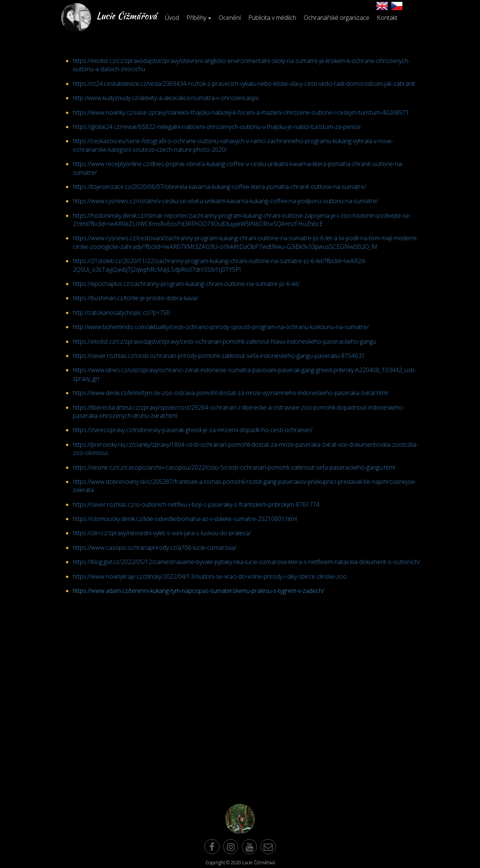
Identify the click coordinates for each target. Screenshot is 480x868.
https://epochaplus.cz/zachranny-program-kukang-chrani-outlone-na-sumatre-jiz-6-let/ (186, 284)
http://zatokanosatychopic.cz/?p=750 (121, 313)
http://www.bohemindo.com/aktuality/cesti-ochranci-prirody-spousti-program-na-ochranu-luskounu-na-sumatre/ (221, 327)
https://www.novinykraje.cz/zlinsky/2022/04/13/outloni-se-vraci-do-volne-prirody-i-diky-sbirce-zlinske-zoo (210, 576)
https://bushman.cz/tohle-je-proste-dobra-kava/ (135, 298)
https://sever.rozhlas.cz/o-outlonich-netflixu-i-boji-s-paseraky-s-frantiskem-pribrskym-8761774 (196, 504)
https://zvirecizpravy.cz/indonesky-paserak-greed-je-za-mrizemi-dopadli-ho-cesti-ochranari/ (193, 430)
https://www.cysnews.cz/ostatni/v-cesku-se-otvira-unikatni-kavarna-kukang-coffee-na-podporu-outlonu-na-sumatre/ (225, 201)
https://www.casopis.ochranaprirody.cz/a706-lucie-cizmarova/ (154, 548)
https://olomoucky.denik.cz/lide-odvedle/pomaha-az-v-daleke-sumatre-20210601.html (185, 519)
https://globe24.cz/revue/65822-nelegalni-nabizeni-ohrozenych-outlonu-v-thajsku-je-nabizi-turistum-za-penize (217, 127)
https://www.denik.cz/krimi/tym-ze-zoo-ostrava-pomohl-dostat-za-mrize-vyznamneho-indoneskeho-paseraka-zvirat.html (230, 393)
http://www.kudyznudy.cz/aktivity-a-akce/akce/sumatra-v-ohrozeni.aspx (166, 98)
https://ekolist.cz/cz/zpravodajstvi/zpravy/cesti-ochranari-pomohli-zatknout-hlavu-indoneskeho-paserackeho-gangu (224, 341)
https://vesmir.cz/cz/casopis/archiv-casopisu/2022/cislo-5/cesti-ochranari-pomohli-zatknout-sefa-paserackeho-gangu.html (234, 467)
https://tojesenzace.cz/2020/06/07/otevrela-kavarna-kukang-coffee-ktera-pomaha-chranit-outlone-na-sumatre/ (219, 187)
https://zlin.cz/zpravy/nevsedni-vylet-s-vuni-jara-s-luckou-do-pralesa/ (162, 533)
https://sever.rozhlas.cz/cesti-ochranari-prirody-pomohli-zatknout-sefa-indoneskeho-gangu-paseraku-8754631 (219, 356)
